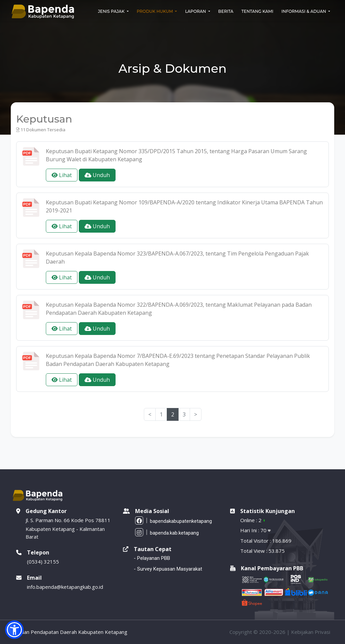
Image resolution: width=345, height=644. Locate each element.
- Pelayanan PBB (152, 558)
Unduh (97, 175)
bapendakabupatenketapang (174, 520)
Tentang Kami (258, 11)
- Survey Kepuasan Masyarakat (168, 569)
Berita (226, 11)
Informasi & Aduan (304, 11)
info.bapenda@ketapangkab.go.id (65, 587)
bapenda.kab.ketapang (167, 532)
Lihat (62, 175)
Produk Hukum (155, 11)
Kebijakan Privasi (311, 632)
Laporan (196, 11)
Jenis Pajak (112, 11)
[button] (14, 630)
